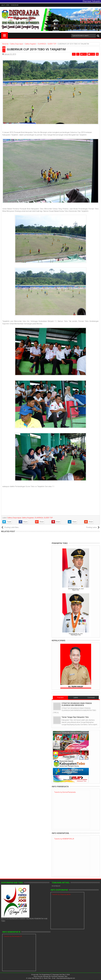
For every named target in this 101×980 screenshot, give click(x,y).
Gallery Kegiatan (28, 518)
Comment (91, 698)
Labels (76, 698)
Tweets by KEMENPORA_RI (64, 839)
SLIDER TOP (48, 518)
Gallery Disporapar (14, 518)
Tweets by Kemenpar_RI (13, 936)
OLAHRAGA (39, 518)
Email (91, 54)
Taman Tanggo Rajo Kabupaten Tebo (75, 717)
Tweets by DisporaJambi (61, 894)
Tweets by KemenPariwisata (65, 792)
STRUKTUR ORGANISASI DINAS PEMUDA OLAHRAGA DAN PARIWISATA (77, 704)
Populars (60, 698)
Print (83, 54)
